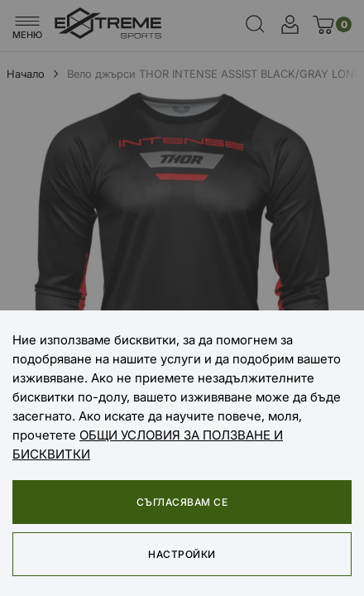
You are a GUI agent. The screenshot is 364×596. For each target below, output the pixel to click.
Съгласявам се (182, 502)
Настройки (182, 554)
